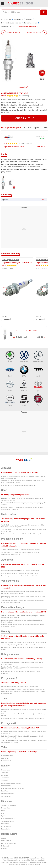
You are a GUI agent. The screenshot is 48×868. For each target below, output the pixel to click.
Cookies (10, 864)
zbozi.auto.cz (6, 19)
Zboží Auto (5, 791)
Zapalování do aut (30, 23)
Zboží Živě (5, 773)
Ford (10, 371)
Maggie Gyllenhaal (7, 756)
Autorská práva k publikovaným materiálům (17, 860)
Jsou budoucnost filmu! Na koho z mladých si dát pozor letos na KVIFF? (24, 689)
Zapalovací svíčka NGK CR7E (15, 93)
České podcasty (6, 841)
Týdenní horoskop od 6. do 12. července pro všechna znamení (21, 550)
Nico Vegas (5, 758)
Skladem (42, 139)
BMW (24, 371)
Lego (3, 813)
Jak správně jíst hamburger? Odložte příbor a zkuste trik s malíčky (22, 645)
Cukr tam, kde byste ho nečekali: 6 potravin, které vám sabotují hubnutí (23, 642)
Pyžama (4, 816)
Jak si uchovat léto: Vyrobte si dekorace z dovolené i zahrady (20, 552)
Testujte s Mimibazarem (9, 805)
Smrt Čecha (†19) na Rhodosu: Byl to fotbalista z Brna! (18, 485)
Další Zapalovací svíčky (10, 260)
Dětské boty (5, 824)
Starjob (4, 838)
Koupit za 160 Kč (24, 118)
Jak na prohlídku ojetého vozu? (11, 783)
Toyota (38, 386)
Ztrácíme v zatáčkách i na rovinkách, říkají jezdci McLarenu (20, 573)
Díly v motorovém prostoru (11, 23)
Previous (4, 289)
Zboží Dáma (5, 778)
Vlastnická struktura (34, 864)
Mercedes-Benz (38, 356)
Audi (38, 371)
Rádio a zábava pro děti (9, 843)
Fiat (38, 400)
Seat (24, 400)
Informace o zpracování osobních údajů (33, 862)
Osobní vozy (5, 775)
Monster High (5, 808)
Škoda (10, 356)
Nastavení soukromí (20, 864)
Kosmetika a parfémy (8, 818)
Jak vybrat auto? (6, 796)
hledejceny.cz (6, 770)
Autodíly (29, 19)
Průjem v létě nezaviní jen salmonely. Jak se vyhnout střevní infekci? (23, 718)
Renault (24, 386)
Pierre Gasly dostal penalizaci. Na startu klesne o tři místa (19, 576)
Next (44, 290)
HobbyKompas (6, 786)
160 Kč (40, 147)
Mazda (10, 400)
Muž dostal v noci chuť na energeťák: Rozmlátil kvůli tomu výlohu (22, 534)
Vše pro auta (19, 19)
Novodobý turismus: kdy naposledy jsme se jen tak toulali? (20, 687)
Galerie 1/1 (24, 87)
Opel (10, 386)
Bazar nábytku (6, 829)
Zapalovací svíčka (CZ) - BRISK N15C (17, 263)
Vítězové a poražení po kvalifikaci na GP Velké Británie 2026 (20, 571)
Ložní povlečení (6, 826)
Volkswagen (24, 356)
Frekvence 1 (5, 846)
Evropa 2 (4, 849)
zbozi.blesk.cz (6, 781)
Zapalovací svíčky (8, 26)
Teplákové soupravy (7, 821)
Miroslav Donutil (6, 761)
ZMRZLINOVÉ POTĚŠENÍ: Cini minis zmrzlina (16, 555)
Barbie (3, 811)
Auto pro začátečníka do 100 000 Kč (13, 788)
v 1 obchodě (7, 319)
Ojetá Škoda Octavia (8, 794)
